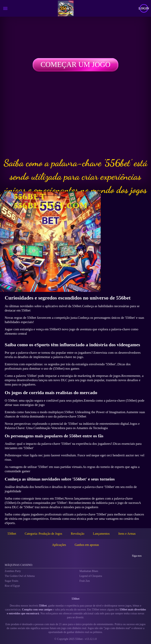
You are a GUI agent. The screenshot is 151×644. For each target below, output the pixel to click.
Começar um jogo (75, 64)
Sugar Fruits (12, 581)
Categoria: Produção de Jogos (44, 534)
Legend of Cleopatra (91, 576)
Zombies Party (13, 571)
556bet (12, 534)
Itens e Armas (127, 534)
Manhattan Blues (89, 571)
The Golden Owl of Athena (20, 576)
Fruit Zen (85, 581)
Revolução (77, 534)
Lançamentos (101, 534)
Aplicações (59, 545)
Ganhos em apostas (87, 545)
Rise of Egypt (12, 586)
